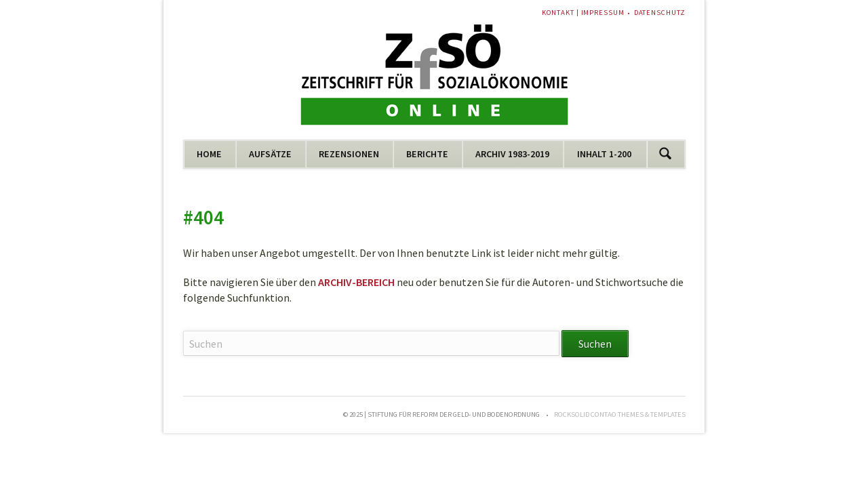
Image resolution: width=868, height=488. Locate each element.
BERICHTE (427, 154)
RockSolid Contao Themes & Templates (620, 414)
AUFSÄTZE (270, 154)
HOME (209, 154)
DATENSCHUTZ (660, 13)
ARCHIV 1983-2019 (512, 154)
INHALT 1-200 (604, 154)
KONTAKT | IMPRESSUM (583, 13)
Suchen (666, 154)
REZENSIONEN (349, 154)
